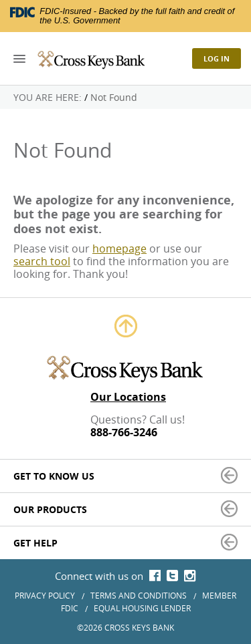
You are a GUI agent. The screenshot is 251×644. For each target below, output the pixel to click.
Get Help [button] (35, 543)
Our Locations (128, 397)
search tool (42, 261)
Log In (217, 58)
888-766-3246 (124, 433)
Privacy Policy (45, 595)
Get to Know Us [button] (54, 476)
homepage (119, 249)
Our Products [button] (50, 509)
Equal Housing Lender (142, 608)
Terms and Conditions (139, 595)
